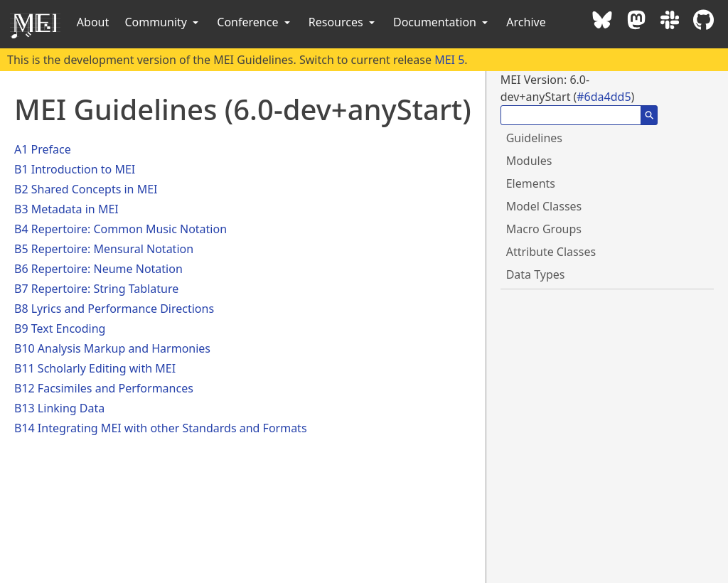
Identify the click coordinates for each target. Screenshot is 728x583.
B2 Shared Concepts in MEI (86, 189)
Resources (343, 22)
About (93, 22)
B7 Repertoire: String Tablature (96, 289)
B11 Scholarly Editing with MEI (95, 368)
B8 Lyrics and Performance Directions (114, 309)
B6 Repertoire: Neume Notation (98, 269)
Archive (526, 22)
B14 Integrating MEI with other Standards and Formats (161, 428)
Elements (531, 183)
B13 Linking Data (59, 408)
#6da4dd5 (604, 97)
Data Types (536, 274)
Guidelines (534, 138)
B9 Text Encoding (60, 328)
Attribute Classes (551, 252)
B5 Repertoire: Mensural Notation (104, 249)
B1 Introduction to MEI (75, 169)
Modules (529, 161)
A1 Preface (43, 149)
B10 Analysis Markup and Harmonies (112, 348)
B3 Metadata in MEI (66, 209)
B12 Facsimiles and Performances (104, 388)
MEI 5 (449, 60)
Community (163, 22)
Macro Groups (544, 229)
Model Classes (544, 206)
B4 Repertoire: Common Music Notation (121, 229)
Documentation (442, 22)
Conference (255, 22)
